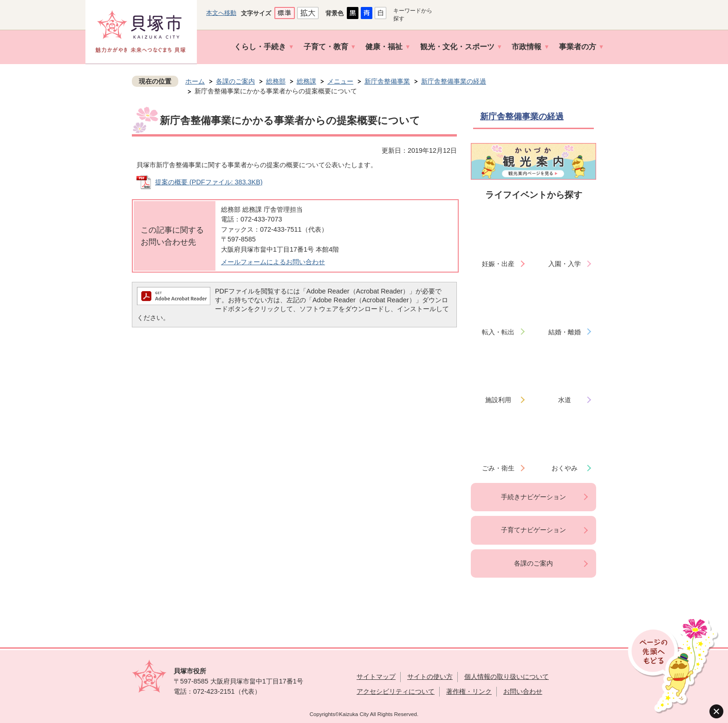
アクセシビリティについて (396, 691)
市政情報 (526, 47)
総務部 (276, 81)
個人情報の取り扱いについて (507, 677)
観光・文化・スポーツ (457, 47)
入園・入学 (565, 264)
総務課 (306, 81)
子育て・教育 (326, 47)
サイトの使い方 (430, 677)
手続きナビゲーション (533, 497)
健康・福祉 (384, 47)
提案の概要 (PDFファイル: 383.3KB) (209, 182)
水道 (565, 400)
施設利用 (498, 400)
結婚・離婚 (565, 332)
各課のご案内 (235, 81)
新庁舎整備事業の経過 (454, 81)
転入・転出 (498, 332)
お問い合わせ (523, 691)
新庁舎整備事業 (387, 81)
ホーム (195, 81)
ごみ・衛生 (498, 468)
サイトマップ (376, 677)
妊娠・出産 (498, 264)
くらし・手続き (260, 47)
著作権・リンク (469, 691)
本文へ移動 (221, 13)
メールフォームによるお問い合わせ (273, 262)
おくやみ (565, 468)
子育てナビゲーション (533, 530)
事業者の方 (578, 47)
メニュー (340, 81)
